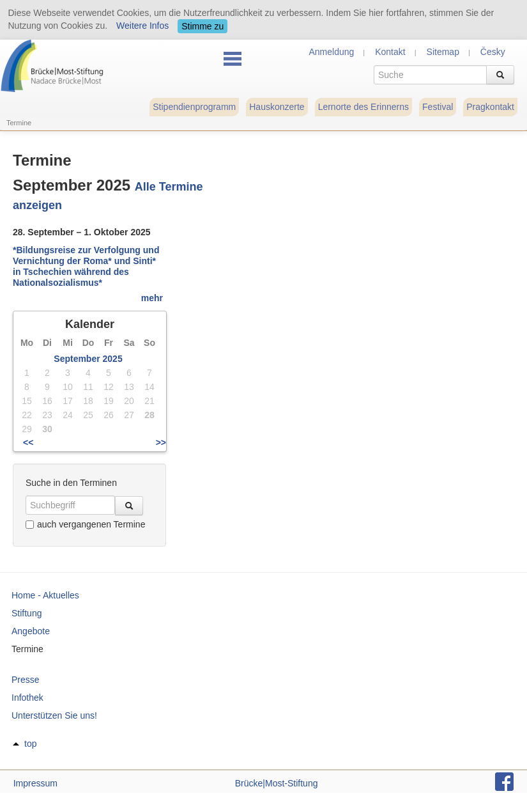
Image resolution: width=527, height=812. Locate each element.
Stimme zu (202, 26)
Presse (26, 680)
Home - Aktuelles (45, 595)
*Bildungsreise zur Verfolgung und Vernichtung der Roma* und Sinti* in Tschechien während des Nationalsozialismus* (86, 266)
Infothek (27, 698)
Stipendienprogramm (194, 107)
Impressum (35, 783)
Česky (493, 52)
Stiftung (27, 613)
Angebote (31, 631)
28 (149, 415)
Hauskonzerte (277, 107)
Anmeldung (331, 52)
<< (28, 442)
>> (161, 442)
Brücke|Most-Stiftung (277, 783)
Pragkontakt (490, 107)
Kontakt (390, 52)
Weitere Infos (142, 26)
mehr (152, 298)
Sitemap (443, 52)
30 (47, 429)
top (30, 744)
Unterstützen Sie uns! (54, 715)
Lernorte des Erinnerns (363, 107)
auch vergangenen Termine (85, 524)
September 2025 (88, 359)
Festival (438, 107)
